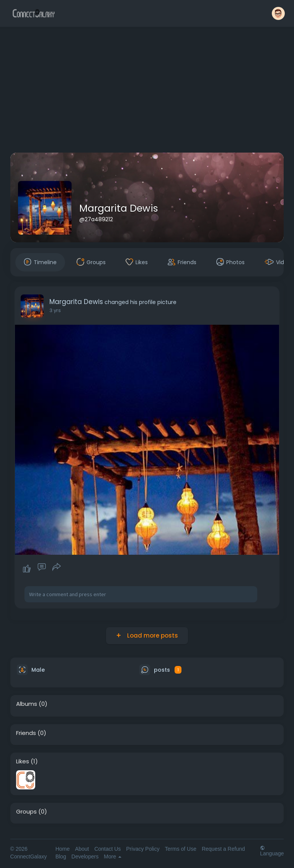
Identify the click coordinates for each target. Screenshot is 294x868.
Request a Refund (223, 849)
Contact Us (107, 849)
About (82, 849)
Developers (85, 856)
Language (272, 851)
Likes (23, 761)
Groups (26, 812)
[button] (278, 13)
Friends (26, 733)
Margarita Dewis (119, 208)
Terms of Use (181, 849)
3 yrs (55, 310)
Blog (61, 856)
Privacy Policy (143, 849)
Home (63, 849)
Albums (27, 704)
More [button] (113, 856)
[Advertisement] (147, 91)
